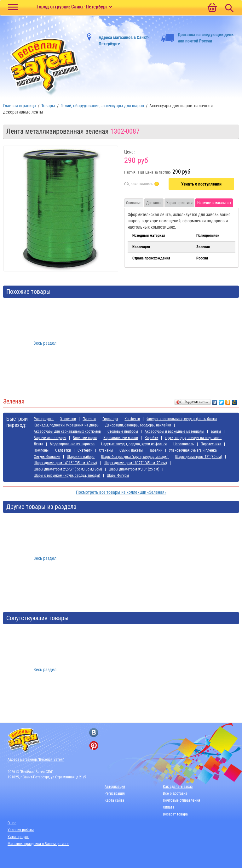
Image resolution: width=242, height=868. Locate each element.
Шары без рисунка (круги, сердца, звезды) (135, 457)
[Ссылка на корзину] (212, 8)
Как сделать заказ (178, 787)
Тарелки (156, 450)
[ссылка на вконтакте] (94, 733)
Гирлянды (110, 419)
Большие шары (85, 438)
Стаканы (106, 450)
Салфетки (63, 450)
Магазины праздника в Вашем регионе (38, 844)
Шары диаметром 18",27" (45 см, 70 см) (135, 463)
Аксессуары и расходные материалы (174, 431)
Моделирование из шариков (72, 444)
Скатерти (85, 450)
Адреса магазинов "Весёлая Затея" (36, 759)
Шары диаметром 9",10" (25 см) (134, 469)
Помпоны (41, 450)
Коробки (151, 438)
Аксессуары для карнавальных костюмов (67, 431)
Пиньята (89, 419)
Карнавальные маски (121, 438)
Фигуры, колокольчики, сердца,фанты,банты (182, 419)
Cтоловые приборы (123, 431)
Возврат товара (175, 814)
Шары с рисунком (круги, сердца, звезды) (67, 476)
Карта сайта (114, 800)
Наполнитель (184, 444)
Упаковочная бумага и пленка (193, 450)
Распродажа (44, 419)
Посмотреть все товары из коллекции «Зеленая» (121, 492)
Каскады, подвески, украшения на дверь (66, 425)
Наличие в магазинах (214, 203)
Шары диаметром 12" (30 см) (199, 457)
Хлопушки (68, 419)
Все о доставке (175, 793)
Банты (216, 431)
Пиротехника (211, 444)
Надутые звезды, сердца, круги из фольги (134, 444)
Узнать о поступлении (201, 184)
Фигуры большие (47, 457)
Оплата (169, 807)
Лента (38, 444)
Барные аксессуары (50, 438)
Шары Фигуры (118, 476)
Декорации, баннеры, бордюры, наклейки (138, 425)
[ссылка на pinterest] (94, 746)
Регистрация (115, 793)
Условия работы (21, 830)
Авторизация (115, 787)
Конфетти (132, 419)
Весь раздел (45, 343)
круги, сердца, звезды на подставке (193, 438)
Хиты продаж (18, 837)
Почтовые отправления (181, 800)
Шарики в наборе (81, 457)
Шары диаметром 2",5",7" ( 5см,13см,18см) (68, 469)
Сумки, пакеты (131, 450)
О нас (12, 823)
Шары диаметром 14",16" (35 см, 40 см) (65, 463)
